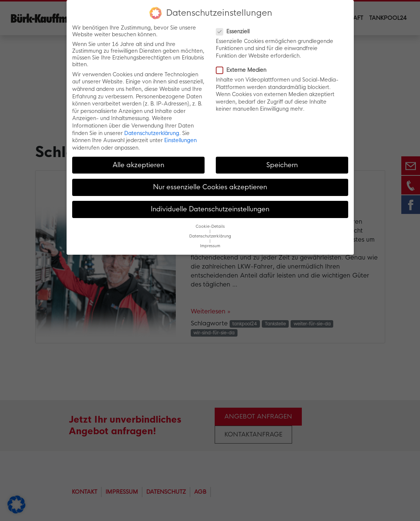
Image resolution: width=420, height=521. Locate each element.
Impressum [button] (210, 246)
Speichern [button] (282, 165)
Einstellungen (180, 140)
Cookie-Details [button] (210, 226)
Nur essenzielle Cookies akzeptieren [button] (210, 187)
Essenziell (235, 31)
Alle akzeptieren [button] (138, 165)
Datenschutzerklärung (152, 133)
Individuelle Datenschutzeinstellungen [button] (210, 209)
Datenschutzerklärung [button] (210, 236)
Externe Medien (243, 70)
